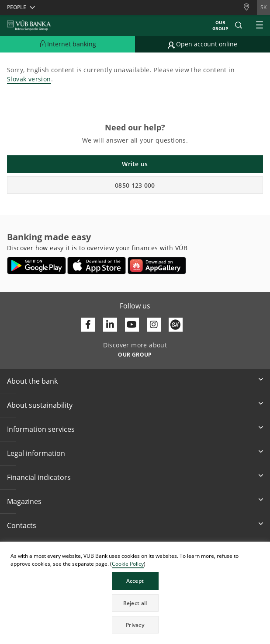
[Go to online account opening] (202, 44)
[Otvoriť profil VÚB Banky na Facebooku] (88, 325)
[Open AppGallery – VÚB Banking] (157, 266)
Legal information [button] (36, 453)
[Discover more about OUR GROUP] (135, 354)
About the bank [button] (32, 381)
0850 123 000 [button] (135, 185)
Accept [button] (135, 581)
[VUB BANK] (29, 25)
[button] (239, 25)
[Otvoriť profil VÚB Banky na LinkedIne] (110, 325)
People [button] (17, 7)
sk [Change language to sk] (263, 7)
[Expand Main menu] (260, 25)
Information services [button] (41, 429)
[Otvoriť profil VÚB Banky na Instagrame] (154, 325)
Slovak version (29, 79)
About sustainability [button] (40, 405)
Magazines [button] (24, 501)
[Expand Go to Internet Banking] (67, 44)
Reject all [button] (135, 603)
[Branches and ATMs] (250, 7)
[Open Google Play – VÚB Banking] (36, 266)
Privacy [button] (135, 625)
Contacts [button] (22, 525)
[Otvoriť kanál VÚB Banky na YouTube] (132, 325)
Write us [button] (135, 164)
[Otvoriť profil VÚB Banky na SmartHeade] (176, 325)
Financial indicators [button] (39, 477)
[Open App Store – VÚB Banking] (97, 266)
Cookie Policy (128, 564)
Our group (220, 25)
